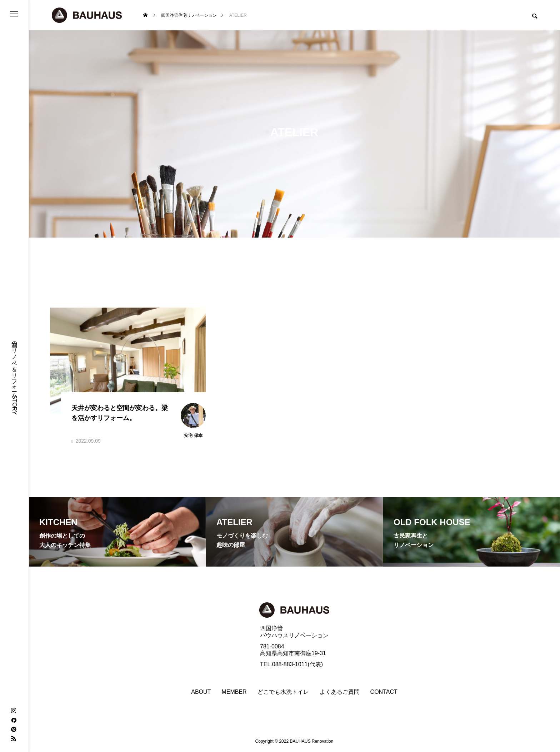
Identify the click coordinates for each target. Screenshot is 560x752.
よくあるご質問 (340, 692)
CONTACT (384, 692)
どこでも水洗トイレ (283, 692)
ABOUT (201, 692)
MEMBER (234, 692)
